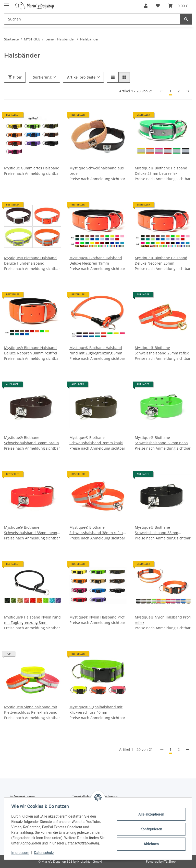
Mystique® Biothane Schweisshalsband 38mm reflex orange (96, 530)
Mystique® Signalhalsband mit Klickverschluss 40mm (96, 710)
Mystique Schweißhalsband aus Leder (97, 171)
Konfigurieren (150, 829)
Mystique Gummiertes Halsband (32, 168)
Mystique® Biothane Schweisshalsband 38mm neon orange (31, 530)
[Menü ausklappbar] (7, 3)
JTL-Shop (169, 861)
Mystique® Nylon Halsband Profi (97, 617)
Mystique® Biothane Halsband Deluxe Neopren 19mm (96, 261)
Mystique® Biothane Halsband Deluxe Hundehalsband (30, 261)
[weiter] (187, 91)
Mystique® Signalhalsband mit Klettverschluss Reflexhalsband (31, 710)
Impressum (21, 853)
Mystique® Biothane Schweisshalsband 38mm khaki (96, 440)
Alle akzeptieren (150, 814)
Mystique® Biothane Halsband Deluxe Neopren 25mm (161, 261)
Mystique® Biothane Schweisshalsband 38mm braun (32, 440)
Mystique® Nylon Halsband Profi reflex (163, 620)
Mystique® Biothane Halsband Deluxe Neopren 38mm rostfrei (31, 350)
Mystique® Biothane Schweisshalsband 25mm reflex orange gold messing (162, 350)
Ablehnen (150, 844)
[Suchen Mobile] (92, 19)
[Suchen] (186, 19)
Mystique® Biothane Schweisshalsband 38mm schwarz (156, 530)
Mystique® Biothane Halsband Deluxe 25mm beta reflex (161, 171)
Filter (15, 77)
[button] (146, 6)
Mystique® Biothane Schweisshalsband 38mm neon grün (161, 440)
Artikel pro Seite (81, 77)
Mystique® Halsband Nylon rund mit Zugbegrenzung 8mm (32, 620)
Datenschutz (45, 853)
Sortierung (42, 77)
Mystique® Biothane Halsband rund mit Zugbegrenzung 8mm (96, 350)
